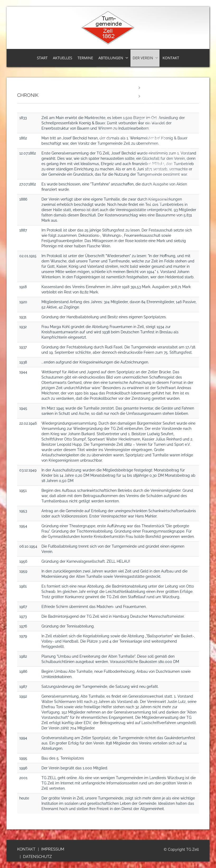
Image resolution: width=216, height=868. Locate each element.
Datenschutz (37, 857)
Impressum (53, 849)
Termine (85, 58)
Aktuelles (62, 58)
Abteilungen (111, 58)
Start (42, 58)
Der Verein (143, 58)
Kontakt (171, 58)
